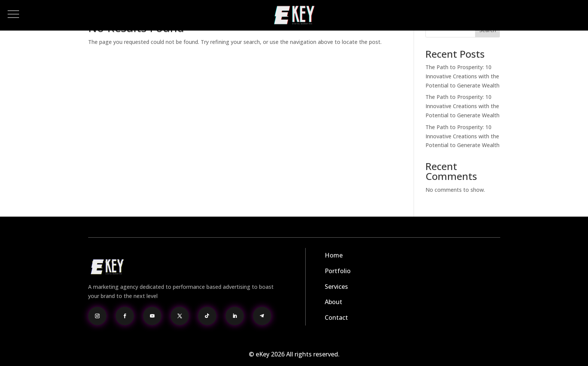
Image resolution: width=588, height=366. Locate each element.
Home (334, 255)
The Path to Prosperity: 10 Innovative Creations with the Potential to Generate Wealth (462, 76)
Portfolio (338, 271)
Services (336, 287)
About (333, 302)
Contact (336, 317)
